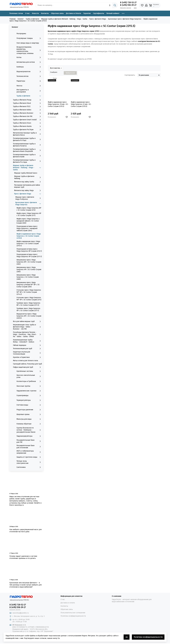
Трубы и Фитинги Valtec (27, 110)
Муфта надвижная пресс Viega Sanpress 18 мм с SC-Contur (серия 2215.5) (58, 104)
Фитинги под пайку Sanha (28, 182)
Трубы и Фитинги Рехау (27, 100)
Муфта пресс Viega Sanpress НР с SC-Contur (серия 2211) (29, 214)
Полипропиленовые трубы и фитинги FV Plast (27, 139)
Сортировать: (130, 75)
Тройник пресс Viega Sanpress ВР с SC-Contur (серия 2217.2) (28, 304)
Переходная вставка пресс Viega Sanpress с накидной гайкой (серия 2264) (27, 228)
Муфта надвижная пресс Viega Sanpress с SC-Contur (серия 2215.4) (28, 244)
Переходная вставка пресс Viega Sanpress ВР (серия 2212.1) (29, 250)
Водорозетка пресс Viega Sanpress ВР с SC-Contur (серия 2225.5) (29, 316)
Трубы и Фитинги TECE (27, 107)
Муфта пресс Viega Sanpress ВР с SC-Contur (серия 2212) (29, 209)
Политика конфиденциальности (73, 616)
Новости (35, 13)
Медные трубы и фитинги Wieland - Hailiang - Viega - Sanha (27, 168)
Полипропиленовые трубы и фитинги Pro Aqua (27, 161)
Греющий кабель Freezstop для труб (27, 364)
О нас (27, 13)
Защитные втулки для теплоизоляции (27, 353)
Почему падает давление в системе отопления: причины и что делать (23, 557)
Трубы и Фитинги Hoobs (27, 126)
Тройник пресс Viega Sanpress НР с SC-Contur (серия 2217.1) (28, 309)
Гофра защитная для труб (27, 367)
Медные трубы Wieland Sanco (26, 173)
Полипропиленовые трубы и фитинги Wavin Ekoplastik (27, 150)
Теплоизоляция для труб (27, 349)
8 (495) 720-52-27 (128, 2)
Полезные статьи (16, 13)
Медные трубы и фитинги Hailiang (28, 177)
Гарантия (87, 13)
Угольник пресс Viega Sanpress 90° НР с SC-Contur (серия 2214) (29, 299)
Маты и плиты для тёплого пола (25, 361)
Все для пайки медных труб (27, 321)
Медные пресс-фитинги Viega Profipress (29, 198)
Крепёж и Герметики (27, 357)
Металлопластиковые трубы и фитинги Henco (27, 134)
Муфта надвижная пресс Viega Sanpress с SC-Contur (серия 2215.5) (29, 236)
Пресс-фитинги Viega (28, 194)
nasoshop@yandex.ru (21, 613)
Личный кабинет (113, 13)
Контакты (45, 13)
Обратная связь (57, 13)
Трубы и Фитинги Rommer (27, 113)
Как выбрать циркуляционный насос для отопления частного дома (25, 531)
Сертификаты (99, 13)
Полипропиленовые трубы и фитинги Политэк (27, 145)
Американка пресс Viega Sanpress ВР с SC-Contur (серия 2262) (29, 262)
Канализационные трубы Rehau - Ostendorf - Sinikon (27, 341)
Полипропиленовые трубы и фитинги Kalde (27, 156)
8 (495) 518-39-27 (128, 5)
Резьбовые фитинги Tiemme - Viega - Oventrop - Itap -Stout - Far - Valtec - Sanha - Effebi (27, 334)
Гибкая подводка (27, 345)
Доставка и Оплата (73, 13)
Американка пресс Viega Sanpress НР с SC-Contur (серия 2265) (29, 270)
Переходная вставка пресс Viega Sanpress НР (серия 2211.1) (29, 255)
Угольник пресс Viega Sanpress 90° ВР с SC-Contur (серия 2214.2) (29, 292)
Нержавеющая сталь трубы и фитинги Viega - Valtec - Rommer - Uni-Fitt (27, 327)
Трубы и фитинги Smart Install (27, 120)
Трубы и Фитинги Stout (27, 103)
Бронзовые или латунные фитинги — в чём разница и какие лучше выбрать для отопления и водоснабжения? (25, 585)
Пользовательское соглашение (73, 613)
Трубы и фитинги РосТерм (27, 130)
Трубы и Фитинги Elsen (27, 123)
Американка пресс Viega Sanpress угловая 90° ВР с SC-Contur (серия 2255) (28, 285)
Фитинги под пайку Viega (28, 191)
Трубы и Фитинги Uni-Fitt (27, 116)
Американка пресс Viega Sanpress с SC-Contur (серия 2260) (28, 277)
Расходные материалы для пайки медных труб (27, 186)
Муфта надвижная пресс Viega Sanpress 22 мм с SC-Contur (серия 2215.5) (81, 104)
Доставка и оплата (68, 603)
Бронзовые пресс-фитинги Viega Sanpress (29, 204)
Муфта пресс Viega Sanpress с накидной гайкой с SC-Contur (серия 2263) (28, 221)
